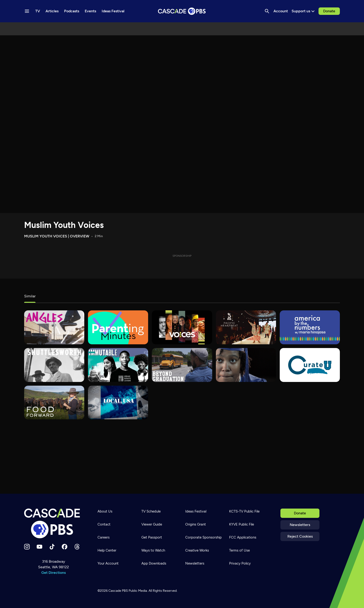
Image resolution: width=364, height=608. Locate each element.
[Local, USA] (118, 403)
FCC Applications (243, 537)
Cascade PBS (118, 591)
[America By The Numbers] (310, 327)
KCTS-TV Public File (244, 511)
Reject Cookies (300, 536)
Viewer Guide (152, 524)
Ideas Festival (196, 511)
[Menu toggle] (27, 11)
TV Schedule (151, 511)
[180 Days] (246, 365)
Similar (30, 296)
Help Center (107, 550)
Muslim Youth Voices (64, 225)
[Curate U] (310, 365)
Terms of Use (239, 550)
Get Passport (152, 537)
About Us (105, 511)
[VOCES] (182, 327)
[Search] (267, 11)
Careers (104, 537)
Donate (329, 11)
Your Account (108, 563)
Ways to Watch (153, 550)
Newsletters (300, 525)
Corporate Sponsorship (203, 537)
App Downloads (154, 563)
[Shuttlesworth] (54, 365)
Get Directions (54, 573)
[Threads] (77, 547)
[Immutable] (118, 365)
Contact (104, 524)
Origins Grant (196, 524)
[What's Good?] (54, 327)
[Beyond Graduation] (182, 365)
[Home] (53, 523)
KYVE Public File (242, 524)
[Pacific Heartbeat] (246, 327)
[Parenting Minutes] (118, 327)
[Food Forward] (54, 403)
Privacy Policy (240, 563)
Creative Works (197, 550)
